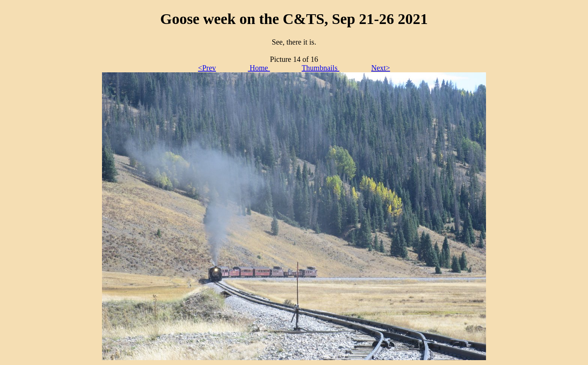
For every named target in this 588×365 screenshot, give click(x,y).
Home (259, 68)
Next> (381, 68)
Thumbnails (320, 68)
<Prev (207, 68)
